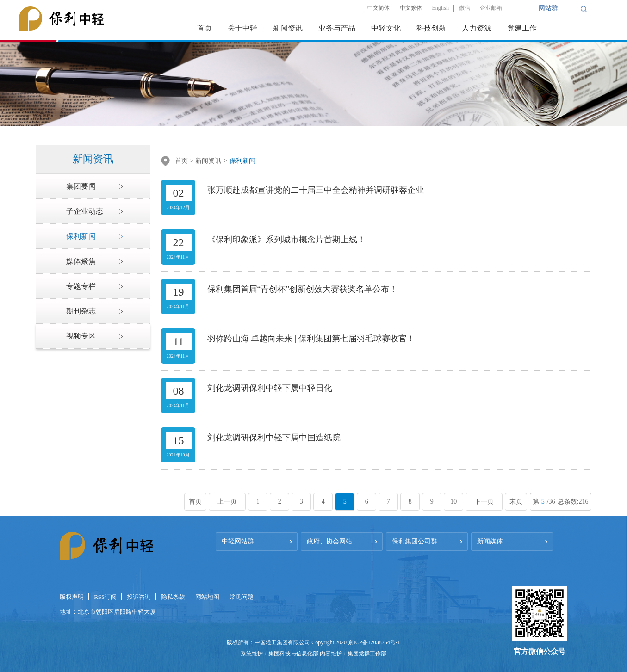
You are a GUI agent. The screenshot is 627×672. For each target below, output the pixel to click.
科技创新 (431, 28)
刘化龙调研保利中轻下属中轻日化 (270, 388)
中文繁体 (411, 8)
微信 (465, 8)
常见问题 (242, 597)
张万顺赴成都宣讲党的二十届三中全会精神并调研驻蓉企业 (316, 190)
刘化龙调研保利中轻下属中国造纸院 (274, 438)
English (440, 8)
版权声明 (72, 597)
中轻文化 (386, 28)
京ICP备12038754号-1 (374, 642)
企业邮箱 (491, 8)
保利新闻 (242, 161)
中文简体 (379, 8)
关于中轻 (242, 28)
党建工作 (522, 28)
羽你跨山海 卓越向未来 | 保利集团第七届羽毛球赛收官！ (311, 339)
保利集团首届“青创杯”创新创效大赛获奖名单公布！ (303, 289)
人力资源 (477, 28)
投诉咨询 (139, 597)
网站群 (548, 8)
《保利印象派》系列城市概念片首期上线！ (286, 240)
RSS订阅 (105, 597)
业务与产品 (337, 28)
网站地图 (207, 597)
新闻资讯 (288, 28)
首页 (205, 28)
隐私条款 (173, 597)
